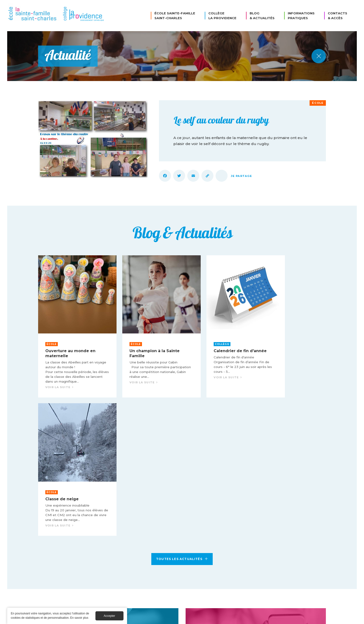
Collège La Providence (222, 16)
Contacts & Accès (338, 16)
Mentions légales (198, 617)
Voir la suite (72, 324)
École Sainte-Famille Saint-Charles (175, 16)
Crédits (247, 617)
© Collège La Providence (156, 617)
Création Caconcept (277, 617)
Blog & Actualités (262, 16)
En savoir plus (79, 618)
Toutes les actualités (182, 416)
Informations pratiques (301, 16)
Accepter (109, 616)
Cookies (226, 617)
